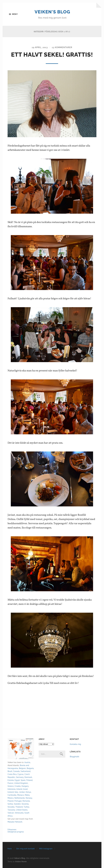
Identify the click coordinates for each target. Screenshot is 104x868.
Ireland (19, 789)
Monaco (21, 795)
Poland (11, 801)
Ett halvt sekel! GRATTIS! (52, 55)
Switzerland (26, 771)
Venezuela (19, 813)
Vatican (11, 813)
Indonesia (12, 789)
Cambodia (12, 795)
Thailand (19, 807)
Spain (23, 780)
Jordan (22, 792)
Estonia (11, 780)
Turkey (26, 807)
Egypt (17, 780)
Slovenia (25, 804)
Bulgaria (30, 768)
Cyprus (21, 774)
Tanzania (11, 810)
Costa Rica (12, 774)
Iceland (11, 792)
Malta (27, 795)
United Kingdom (21, 783)
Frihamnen (12, 829)
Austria (27, 762)
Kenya (28, 792)
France (10, 783)
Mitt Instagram (46, 849)
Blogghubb (74, 757)
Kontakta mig (75, 744)
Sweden (17, 804)
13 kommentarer (62, 47)
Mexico (11, 798)
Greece (11, 786)
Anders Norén (21, 861)
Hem (10, 849)
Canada (16, 771)
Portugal (18, 801)
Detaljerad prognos (16, 832)
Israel (25, 789)
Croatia (18, 786)
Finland (29, 780)
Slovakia (11, 807)
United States (22, 810)
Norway (29, 798)
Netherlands (20, 798)
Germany (20, 777)
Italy (16, 792)
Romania (26, 801)
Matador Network (15, 822)
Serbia (10, 804)
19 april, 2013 (40, 47)
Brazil (10, 771)
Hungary (25, 786)
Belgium (22, 768)
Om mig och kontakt (25, 849)
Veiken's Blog (52, 12)
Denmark (28, 777)
